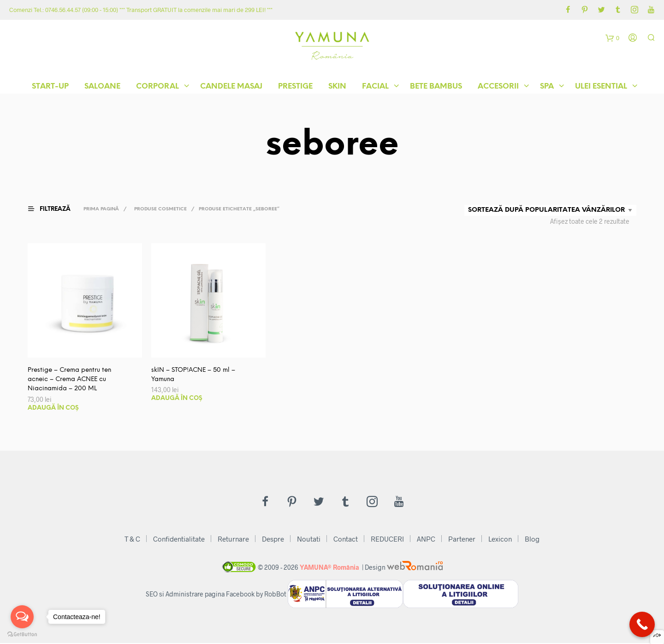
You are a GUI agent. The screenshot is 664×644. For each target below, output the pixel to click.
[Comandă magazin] (550, 210)
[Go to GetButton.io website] (22, 635)
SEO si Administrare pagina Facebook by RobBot (216, 595)
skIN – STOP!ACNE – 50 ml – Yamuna (195, 375)
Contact (346, 540)
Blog (532, 540)
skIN (337, 87)
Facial (375, 87)
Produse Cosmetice (162, 209)
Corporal (157, 87)
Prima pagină (103, 209)
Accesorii (498, 87)
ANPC (426, 540)
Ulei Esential (601, 87)
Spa (547, 87)
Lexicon (500, 540)
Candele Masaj (231, 87)
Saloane (102, 87)
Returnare (233, 540)
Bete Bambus (436, 87)
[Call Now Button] (642, 624)
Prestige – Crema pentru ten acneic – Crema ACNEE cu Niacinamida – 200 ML (71, 380)
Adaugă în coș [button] (53, 409)
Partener (462, 540)
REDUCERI (387, 540)
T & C (132, 540)
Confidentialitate (179, 540)
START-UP (50, 87)
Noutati (309, 540)
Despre (273, 540)
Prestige (295, 87)
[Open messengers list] (22, 617)
